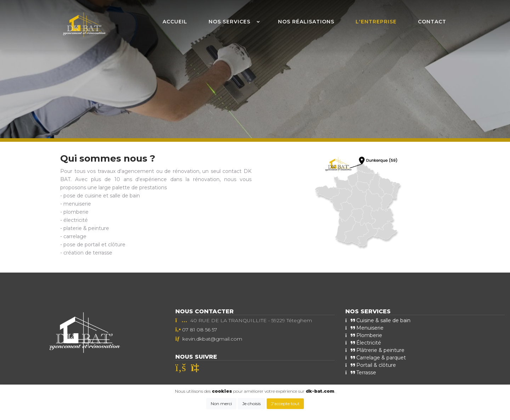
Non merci (221, 404)
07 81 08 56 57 (200, 330)
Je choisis (251, 404)
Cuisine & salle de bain (378, 320)
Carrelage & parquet (376, 358)
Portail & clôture (371, 365)
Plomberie (364, 335)
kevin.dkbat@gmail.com (212, 339)
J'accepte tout (285, 404)
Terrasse (361, 373)
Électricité (363, 343)
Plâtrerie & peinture (375, 350)
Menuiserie (364, 328)
